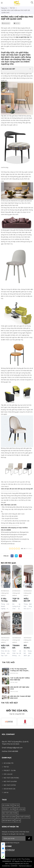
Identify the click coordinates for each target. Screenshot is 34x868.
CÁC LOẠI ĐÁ (20, 809)
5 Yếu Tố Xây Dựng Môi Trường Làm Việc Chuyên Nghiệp (19, 671)
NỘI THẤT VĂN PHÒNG (10, 813)
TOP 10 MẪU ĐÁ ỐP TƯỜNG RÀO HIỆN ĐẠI (20, 679)
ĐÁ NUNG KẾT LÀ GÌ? (27, 649)
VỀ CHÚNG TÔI (7, 805)
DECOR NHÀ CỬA (8, 821)
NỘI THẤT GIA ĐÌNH (9, 817)
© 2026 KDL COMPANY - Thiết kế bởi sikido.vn (17, 866)
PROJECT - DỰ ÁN (8, 809)
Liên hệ (18, 821)
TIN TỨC (16, 805)
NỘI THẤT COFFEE (23, 817)
